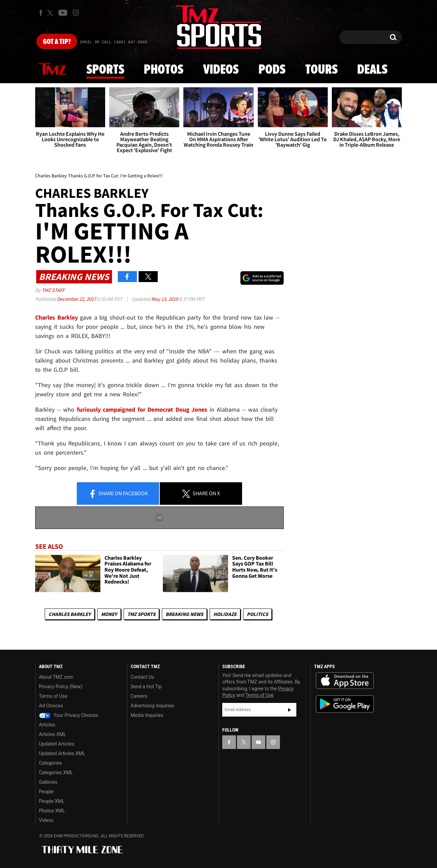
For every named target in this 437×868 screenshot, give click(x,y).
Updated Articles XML (62, 753)
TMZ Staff (53, 290)
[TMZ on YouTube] (258, 742)
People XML (52, 801)
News (52, 70)
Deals (372, 70)
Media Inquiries (147, 715)
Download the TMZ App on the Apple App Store (345, 681)
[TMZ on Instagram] (76, 13)
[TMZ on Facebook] (41, 13)
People (46, 792)
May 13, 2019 (165, 299)
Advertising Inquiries (152, 706)
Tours (321, 70)
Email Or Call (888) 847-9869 (114, 42)
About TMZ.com (56, 677)
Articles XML (53, 734)
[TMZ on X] (51, 13)
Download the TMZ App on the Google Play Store (345, 704)
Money (109, 614)
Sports (105, 70)
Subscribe (290, 710)
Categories (50, 763)
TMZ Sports (141, 614)
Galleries (48, 782)
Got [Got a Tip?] (57, 42)
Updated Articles (57, 744)
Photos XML (52, 811)
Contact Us (143, 677)
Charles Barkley (70, 614)
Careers (139, 696)
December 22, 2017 (77, 299)
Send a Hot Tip (146, 687)
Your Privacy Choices (69, 715)
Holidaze (225, 614)
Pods (272, 70)
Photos (164, 70)
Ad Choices (51, 706)
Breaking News (184, 614)
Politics (257, 614)
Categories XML (56, 773)
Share (118, 494)
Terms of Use (53, 696)
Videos (221, 70)
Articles (47, 725)
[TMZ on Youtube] (63, 13)
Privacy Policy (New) (61, 687)
